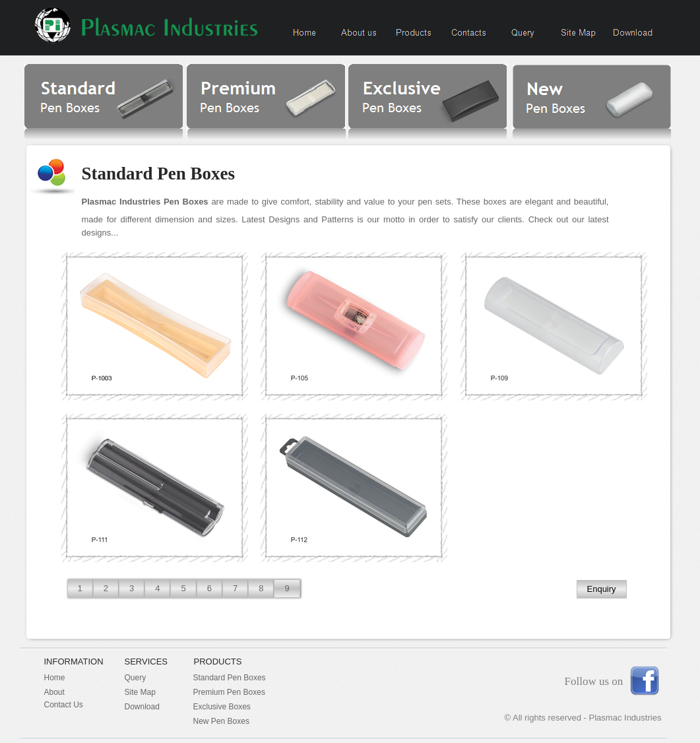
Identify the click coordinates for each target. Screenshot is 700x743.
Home (55, 678)
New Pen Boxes (221, 721)
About (54, 692)
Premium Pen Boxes (229, 692)
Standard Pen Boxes (230, 678)
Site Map (140, 692)
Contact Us (64, 705)
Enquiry (602, 589)
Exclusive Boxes (222, 707)
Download (142, 707)
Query (136, 678)
